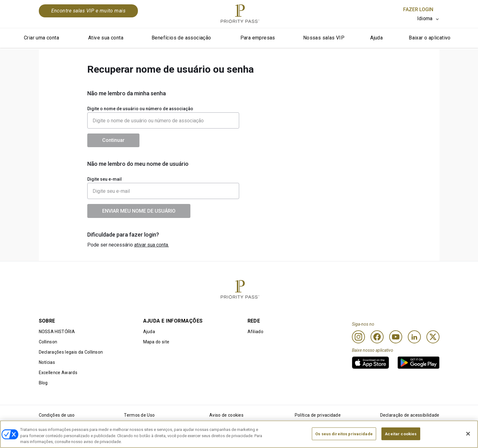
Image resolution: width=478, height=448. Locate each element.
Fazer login (418, 9)
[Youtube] (396, 337)
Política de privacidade (318, 415)
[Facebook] (377, 337)
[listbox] (428, 19)
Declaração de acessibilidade (410, 415)
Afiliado (256, 332)
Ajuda (376, 38)
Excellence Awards (58, 373)
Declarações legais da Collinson (71, 352)
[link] (371, 363)
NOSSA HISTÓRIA (57, 332)
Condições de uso (57, 415)
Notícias (47, 362)
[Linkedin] (414, 337)
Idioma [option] (425, 18)
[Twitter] (433, 337)
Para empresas (258, 38)
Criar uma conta (41, 38)
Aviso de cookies (226, 415)
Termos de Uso (139, 415)
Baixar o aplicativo (430, 38)
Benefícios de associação (181, 38)
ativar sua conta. (152, 245)
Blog (43, 383)
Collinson (48, 342)
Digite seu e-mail (105, 179)
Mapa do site (156, 342)
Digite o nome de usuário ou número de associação (140, 109)
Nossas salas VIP (324, 38)
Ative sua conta (106, 38)
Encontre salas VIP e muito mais (89, 11)
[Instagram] (358, 337)
